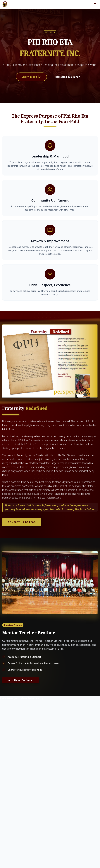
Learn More (31, 77)
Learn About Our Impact (21, 680)
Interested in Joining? (67, 77)
